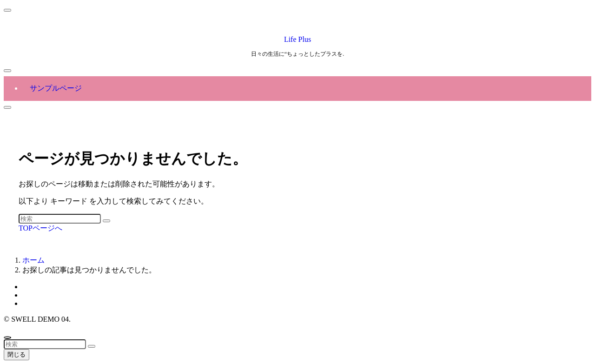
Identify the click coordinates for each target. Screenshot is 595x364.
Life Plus (297, 39)
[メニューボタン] (7, 71)
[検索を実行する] (106, 221)
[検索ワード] (60, 219)
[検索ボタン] (7, 107)
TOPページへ (40, 228)
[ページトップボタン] (7, 338)
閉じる (17, 354)
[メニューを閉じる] (7, 10)
